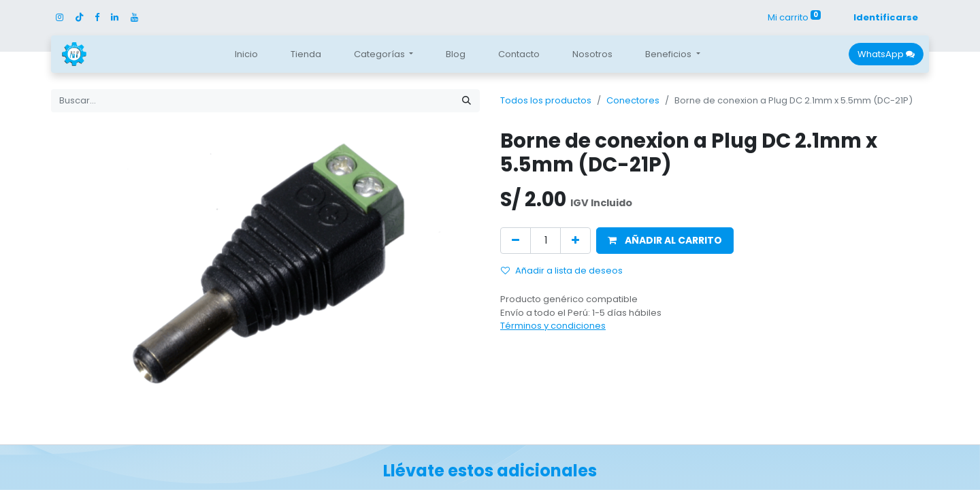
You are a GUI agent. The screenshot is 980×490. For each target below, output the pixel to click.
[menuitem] (246, 54)
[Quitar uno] (516, 241)
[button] (665, 241)
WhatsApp (886, 54)
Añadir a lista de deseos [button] (562, 271)
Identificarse (886, 17)
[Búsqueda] (467, 101)
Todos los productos (546, 100)
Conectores (633, 100)
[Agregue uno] (575, 241)
